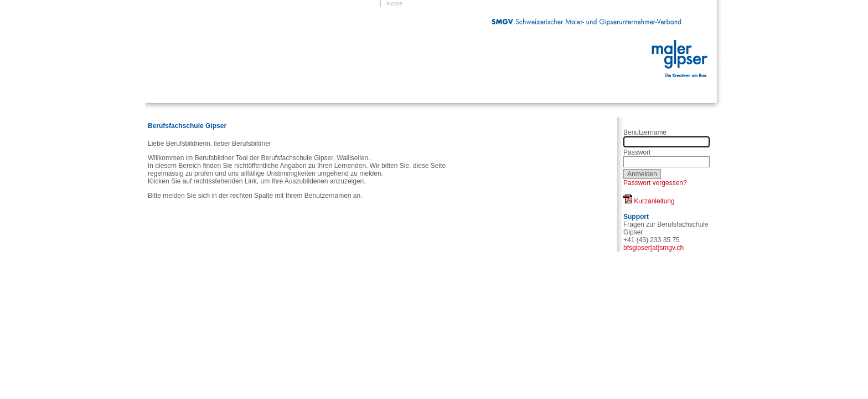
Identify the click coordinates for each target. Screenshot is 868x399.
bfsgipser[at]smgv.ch (653, 248)
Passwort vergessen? (655, 183)
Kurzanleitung (649, 201)
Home (394, 3)
